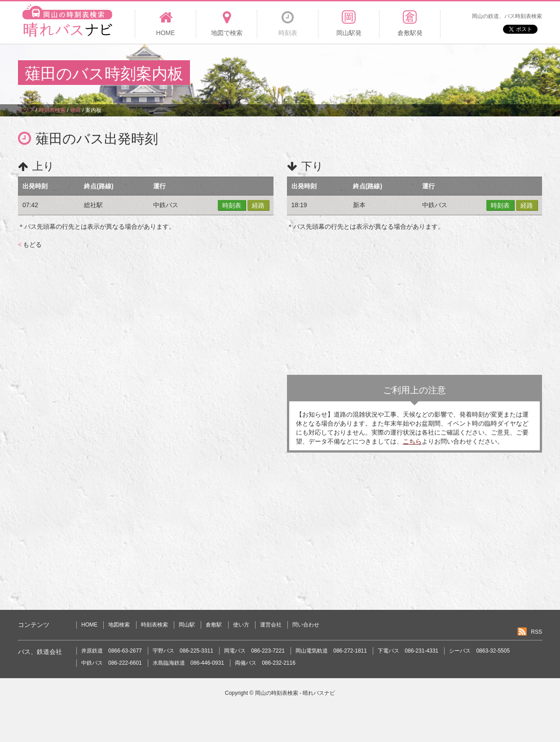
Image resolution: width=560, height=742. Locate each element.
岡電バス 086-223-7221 (254, 651)
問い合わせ (306, 625)
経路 (258, 205)
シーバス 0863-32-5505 (479, 651)
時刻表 (232, 205)
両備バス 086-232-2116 (265, 663)
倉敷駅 (214, 625)
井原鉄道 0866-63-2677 (112, 651)
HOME (89, 625)
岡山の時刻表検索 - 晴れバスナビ (295, 693)
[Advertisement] (379, 74)
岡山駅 (187, 625)
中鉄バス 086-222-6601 (112, 663)
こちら (412, 441)
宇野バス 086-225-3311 (183, 651)
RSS (536, 632)
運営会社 (271, 625)
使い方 (241, 625)
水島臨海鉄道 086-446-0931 (188, 663)
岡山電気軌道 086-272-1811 (331, 651)
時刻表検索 (154, 625)
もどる (30, 244)
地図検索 (119, 625)
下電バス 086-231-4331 (408, 651)
